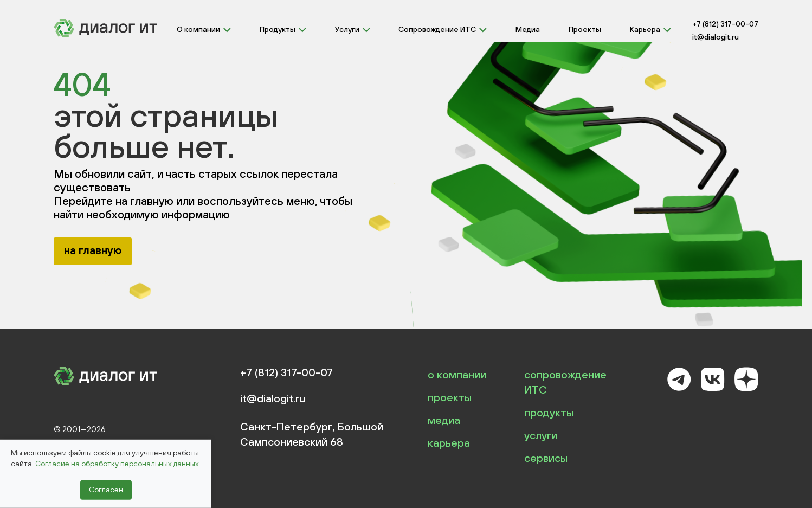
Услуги (347, 29)
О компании (198, 29)
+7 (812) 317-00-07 (725, 24)
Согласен (106, 490)
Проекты (585, 29)
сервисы (546, 458)
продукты (549, 412)
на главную (93, 250)
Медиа (528, 29)
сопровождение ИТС (565, 382)
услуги (541, 435)
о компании (457, 374)
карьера (449, 443)
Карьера (645, 29)
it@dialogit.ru (716, 37)
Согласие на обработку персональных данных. (118, 464)
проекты (450, 397)
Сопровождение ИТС (437, 29)
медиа (444, 420)
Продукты (278, 29)
